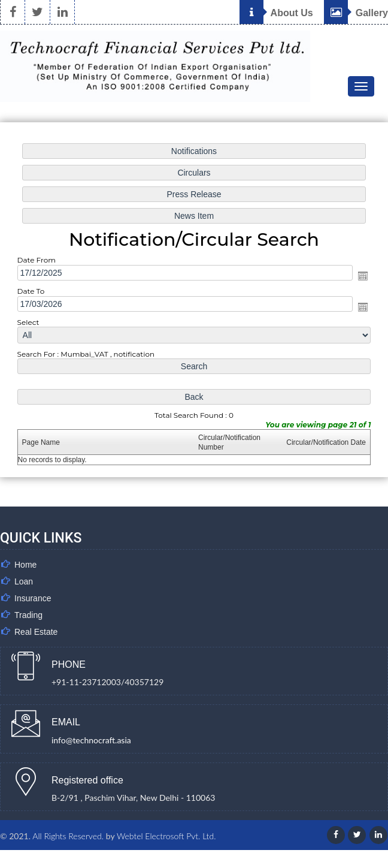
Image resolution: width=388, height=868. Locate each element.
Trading (28, 615)
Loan (24, 581)
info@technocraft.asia (91, 740)
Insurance (33, 598)
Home (25, 565)
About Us (276, 13)
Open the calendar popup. (363, 276)
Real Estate (36, 632)
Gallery (356, 13)
